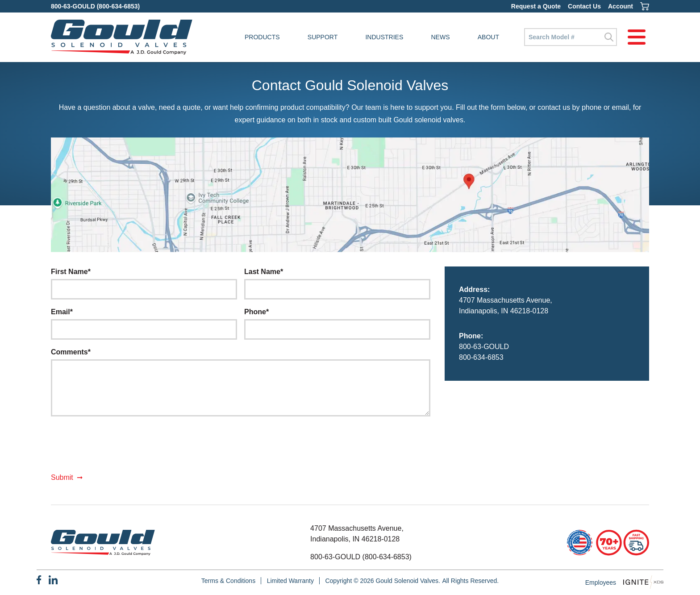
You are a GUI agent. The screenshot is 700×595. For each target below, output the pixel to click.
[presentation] (119, 448)
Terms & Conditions (228, 581)
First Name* (71, 272)
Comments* (71, 352)
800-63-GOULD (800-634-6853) (95, 6)
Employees (601, 583)
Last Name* (264, 272)
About (488, 37)
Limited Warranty (290, 581)
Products (262, 37)
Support (323, 37)
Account (621, 6)
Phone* (256, 312)
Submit (62, 477)
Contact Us (584, 6)
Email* (62, 312)
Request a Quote (536, 6)
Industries (384, 37)
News (441, 37)
